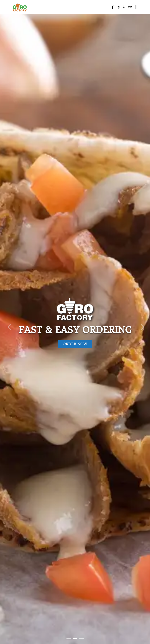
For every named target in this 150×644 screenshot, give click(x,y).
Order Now (75, 344)
